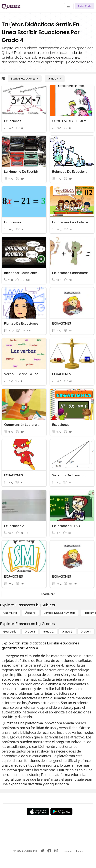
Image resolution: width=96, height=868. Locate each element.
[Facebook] (49, 851)
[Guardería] (10, 632)
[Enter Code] (85, 6)
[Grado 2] (48, 632)
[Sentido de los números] (60, 613)
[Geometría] (10, 613)
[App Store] (38, 812)
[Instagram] (56, 851)
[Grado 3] (67, 632)
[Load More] (48, 594)
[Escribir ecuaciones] (25, 79)
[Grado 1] (30, 632)
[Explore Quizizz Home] (11, 6)
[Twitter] (42, 851)
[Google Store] (61, 812)
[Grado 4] (55, 79)
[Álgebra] (30, 613)
